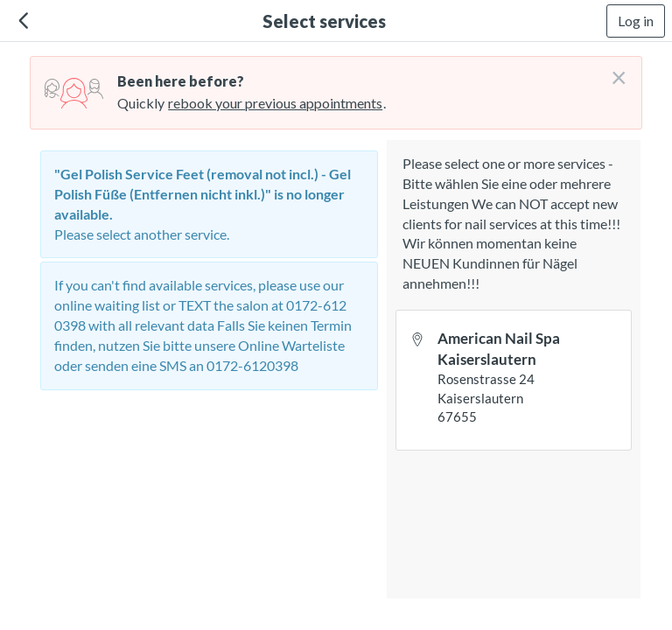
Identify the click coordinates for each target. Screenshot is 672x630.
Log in (636, 21)
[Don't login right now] (613, 71)
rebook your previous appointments (275, 103)
